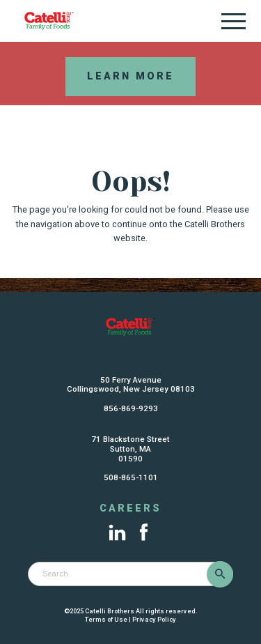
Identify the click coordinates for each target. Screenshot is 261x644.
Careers (130, 509)
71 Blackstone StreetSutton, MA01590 (130, 449)
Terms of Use (106, 619)
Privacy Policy (154, 619)
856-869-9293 (131, 408)
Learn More (130, 76)
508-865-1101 (131, 477)
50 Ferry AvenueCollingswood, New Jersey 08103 (131, 385)
